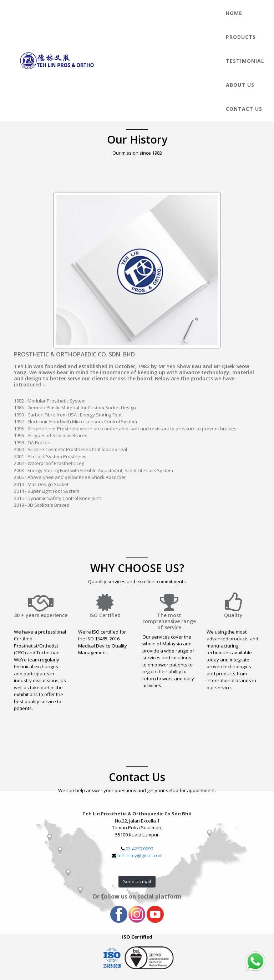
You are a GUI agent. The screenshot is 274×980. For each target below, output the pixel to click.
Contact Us (244, 109)
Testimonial (245, 61)
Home (234, 13)
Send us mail (137, 881)
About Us (240, 85)
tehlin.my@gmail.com (140, 855)
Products (241, 37)
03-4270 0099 (139, 849)
